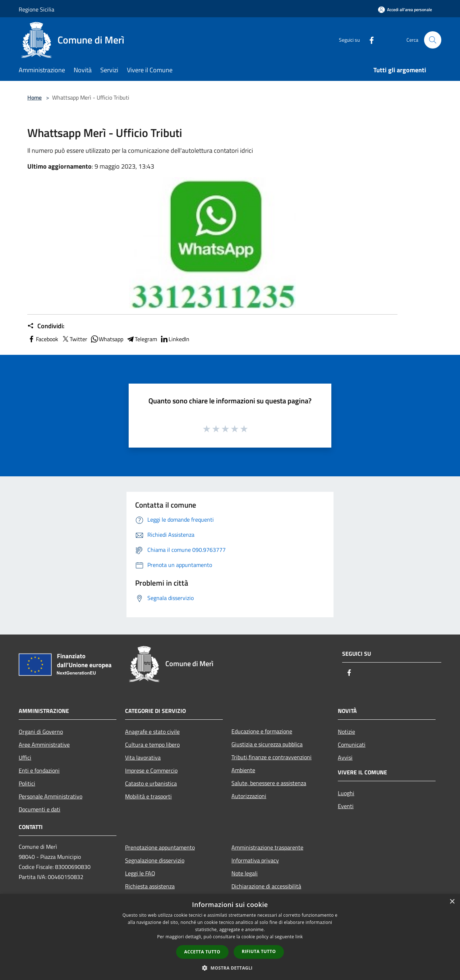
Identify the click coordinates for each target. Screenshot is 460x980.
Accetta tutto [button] (202, 952)
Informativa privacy (255, 860)
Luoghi (346, 793)
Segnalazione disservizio (155, 860)
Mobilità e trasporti (148, 796)
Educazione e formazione (262, 731)
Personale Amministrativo (50, 796)
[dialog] (230, 937)
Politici (27, 783)
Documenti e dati (40, 809)
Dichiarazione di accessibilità (266, 886)
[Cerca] (433, 40)
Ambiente (243, 770)
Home (34, 97)
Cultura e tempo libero (152, 745)
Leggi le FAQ (140, 873)
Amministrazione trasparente (267, 847)
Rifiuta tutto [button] (259, 951)
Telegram (142, 339)
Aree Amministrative (44, 745)
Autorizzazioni (249, 796)
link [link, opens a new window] (299, 937)
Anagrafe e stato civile (152, 732)
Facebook (43, 339)
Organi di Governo (41, 732)
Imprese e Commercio (151, 770)
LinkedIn (175, 339)
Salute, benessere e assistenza (269, 783)
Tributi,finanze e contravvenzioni (272, 757)
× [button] (452, 902)
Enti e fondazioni (39, 770)
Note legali (245, 873)
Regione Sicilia (36, 9)
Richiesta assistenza (150, 886)
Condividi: (46, 326)
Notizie (346, 732)
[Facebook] (369, 40)
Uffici (25, 757)
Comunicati (352, 745)
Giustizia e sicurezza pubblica (267, 744)
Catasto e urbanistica (151, 783)
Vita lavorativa (143, 757)
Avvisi (345, 757)
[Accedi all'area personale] (405, 10)
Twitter (74, 339)
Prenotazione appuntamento (160, 847)
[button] (230, 968)
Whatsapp (107, 339)
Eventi (346, 806)
